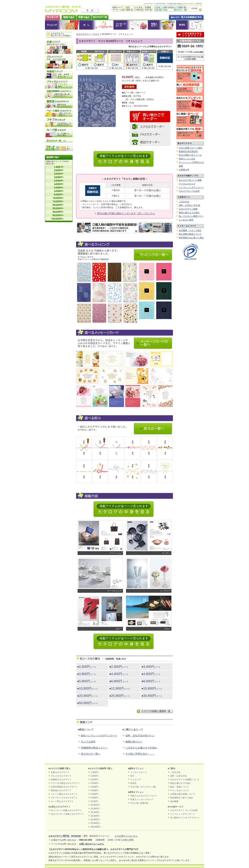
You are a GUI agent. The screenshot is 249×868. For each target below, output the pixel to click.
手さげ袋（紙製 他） (140, 803)
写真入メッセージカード (142, 799)
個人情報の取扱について (190, 234)
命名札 (190, 25)
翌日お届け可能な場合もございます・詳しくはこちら (126, 213)
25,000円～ (96, 816)
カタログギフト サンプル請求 (184, 810)
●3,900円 (87, 674)
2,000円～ (95, 776)
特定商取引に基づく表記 (182, 798)
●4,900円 (151, 674)
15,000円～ (96, 809)
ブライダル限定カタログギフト (65, 783)
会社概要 (129, 9)
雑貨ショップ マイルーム (113, 9)
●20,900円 (87, 696)
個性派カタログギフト (61, 790)
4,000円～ (95, 790)
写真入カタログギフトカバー (144, 796)
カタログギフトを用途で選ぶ (68, 17)
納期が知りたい (134, 742)
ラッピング (62, 25)
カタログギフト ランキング (52, 17)
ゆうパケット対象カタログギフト (66, 810)
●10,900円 (87, 688)
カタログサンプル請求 (189, 191)
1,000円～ (95, 772)
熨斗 (132, 776)
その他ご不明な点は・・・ (140, 754)
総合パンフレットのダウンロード (99, 736)
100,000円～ (96, 827)
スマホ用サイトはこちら (126, 836)
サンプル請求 (88, 742)
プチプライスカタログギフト (64, 798)
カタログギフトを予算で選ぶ (84, 17)
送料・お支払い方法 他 (189, 205)
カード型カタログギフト (62, 801)
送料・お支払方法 (178, 776)
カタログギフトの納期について (185, 780)
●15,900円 (152, 688)
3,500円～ (95, 787)
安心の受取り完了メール (190, 155)
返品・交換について (179, 787)
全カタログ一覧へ (91, 754)
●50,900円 (87, 703)
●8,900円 (151, 681)
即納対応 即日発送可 (188, 151)
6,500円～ (95, 801)
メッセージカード (131, 25)
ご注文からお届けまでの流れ (141, 748)
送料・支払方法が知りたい (140, 736)
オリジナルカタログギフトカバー (162, 25)
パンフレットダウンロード (191, 187)
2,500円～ (95, 780)
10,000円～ (96, 805)
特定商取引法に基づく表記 (191, 238)
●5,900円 (87, 681)
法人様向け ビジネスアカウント (185, 818)
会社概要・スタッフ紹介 (190, 230)
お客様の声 (148, 9)
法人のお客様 (179, 17)
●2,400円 (87, 667)
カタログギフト (196, 9)
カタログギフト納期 (188, 209)
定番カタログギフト (60, 772)
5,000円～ (95, 798)
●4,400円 (119, 674)
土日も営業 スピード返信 (190, 148)
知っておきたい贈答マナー (191, 216)
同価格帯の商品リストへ (94, 748)
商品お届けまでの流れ (189, 213)
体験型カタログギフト (61, 780)
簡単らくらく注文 (187, 159)
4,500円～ (95, 794)
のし (96, 25)
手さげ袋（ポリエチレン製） (144, 787)
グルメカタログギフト (61, 776)
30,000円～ (96, 820)
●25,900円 (120, 696)
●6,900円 (119, 681)
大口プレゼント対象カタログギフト (67, 814)
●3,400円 (151, 667)
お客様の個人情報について (183, 794)
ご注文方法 (157, 9)
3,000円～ (95, 783)
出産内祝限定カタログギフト (64, 787)
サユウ (96, 34)
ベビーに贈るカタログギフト (64, 794)
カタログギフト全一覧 (100, 17)
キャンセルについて (179, 790)
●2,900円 (119, 667)
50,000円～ (96, 823)
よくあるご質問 (139, 9)
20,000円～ (96, 812)
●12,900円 (120, 688)
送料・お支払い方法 (169, 9)
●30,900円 (152, 696)
